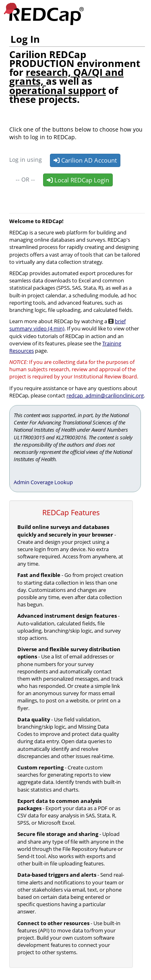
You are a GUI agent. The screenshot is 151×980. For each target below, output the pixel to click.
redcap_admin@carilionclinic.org (105, 395)
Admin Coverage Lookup (43, 482)
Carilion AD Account (85, 160)
